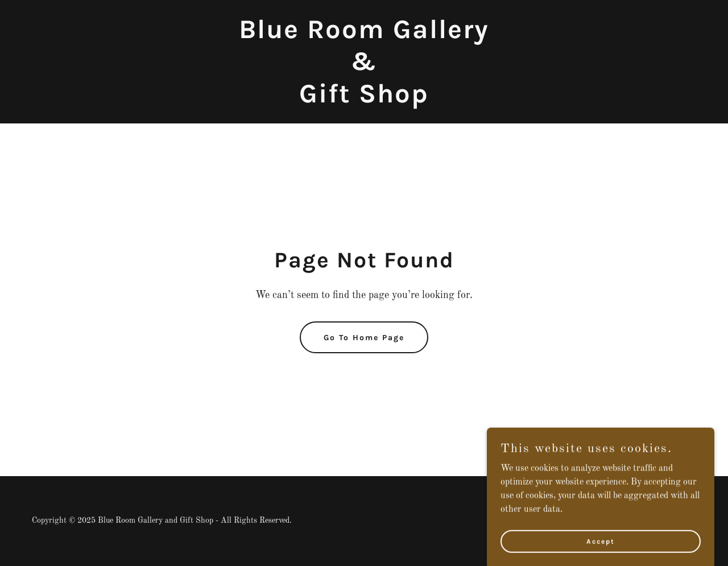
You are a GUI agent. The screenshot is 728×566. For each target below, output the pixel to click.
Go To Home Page (364, 338)
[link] (364, 100)
